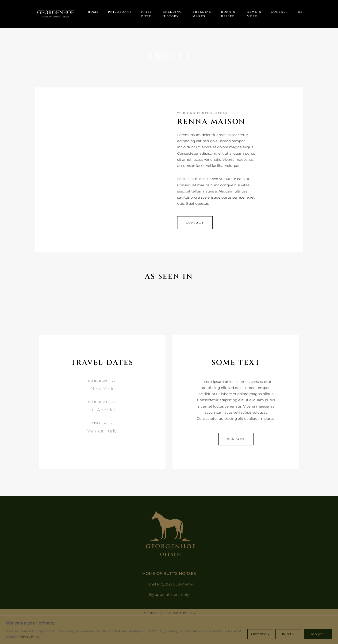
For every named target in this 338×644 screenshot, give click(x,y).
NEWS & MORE (254, 14)
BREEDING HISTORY (172, 14)
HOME (93, 12)
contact (236, 439)
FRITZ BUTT (147, 14)
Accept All (318, 634)
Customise (259, 634)
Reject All (289, 634)
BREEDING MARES (202, 14)
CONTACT (280, 12)
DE (300, 12)
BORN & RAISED (228, 14)
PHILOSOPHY (120, 12)
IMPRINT (150, 613)
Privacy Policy (30, 637)
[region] (169, 630)
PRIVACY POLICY (181, 613)
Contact (195, 223)
